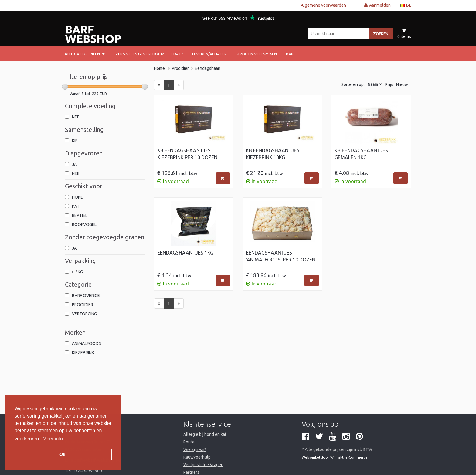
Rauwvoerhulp (197, 457)
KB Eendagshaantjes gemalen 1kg (361, 154)
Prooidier (180, 68)
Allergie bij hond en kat (205, 434)
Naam (373, 84)
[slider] (65, 87)
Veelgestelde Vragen (203, 465)
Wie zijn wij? (195, 449)
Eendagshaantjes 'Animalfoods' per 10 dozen (281, 256)
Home (159, 68)
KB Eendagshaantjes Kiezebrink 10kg (273, 154)
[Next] (179, 85)
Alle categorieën (85, 54)
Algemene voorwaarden (323, 5)
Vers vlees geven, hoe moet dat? (149, 54)
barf (291, 54)
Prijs (389, 84)
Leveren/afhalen (209, 54)
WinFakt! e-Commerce (349, 457)
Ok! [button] (63, 454)
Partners (191, 472)
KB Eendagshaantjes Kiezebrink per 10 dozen (187, 154)
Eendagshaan (208, 68)
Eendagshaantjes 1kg (185, 253)
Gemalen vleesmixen (256, 54)
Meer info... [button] (55, 439)
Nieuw (402, 84)
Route (189, 442)
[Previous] (159, 85)
